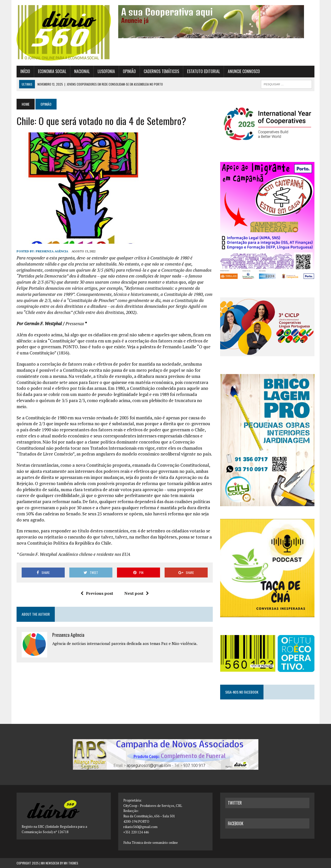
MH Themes (71, 863)
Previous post (97, 593)
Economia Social (52, 71)
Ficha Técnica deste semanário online (151, 843)
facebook (236, 823)
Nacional (82, 71)
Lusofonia (106, 71)
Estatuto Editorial (203, 71)
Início (25, 71)
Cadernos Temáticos (161, 71)
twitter (235, 803)
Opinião (129, 71)
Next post (137, 593)
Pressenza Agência (52, 251)
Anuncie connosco (244, 71)
